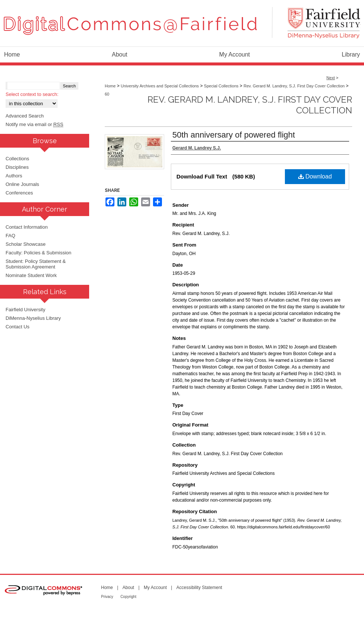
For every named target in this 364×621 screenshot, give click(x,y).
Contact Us (17, 327)
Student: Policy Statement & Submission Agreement (36, 264)
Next (331, 78)
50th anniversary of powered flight (234, 135)
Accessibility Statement (199, 588)
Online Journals (22, 184)
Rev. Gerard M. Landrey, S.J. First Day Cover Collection (294, 86)
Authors (14, 176)
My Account (155, 588)
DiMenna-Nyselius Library (33, 318)
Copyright (128, 597)
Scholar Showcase (26, 244)
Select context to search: (32, 94)
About (128, 588)
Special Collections (221, 86)
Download (315, 176)
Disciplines (17, 167)
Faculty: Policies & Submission (38, 253)
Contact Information (27, 227)
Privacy (107, 597)
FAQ (10, 236)
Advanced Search (25, 116)
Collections (17, 159)
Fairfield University (25, 310)
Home (110, 86)
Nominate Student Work (31, 275)
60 (107, 94)
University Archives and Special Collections (160, 86)
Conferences (19, 193)
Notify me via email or (34, 124)
